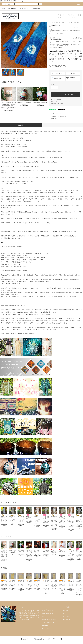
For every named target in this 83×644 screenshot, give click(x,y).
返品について (54, 101)
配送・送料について (48, 613)
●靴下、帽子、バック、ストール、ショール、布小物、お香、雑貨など (67, 23)
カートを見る (67, 616)
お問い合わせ (67, 619)
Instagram (45, 626)
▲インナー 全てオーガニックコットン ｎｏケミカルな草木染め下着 (64, 28)
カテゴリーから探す (12, 9)
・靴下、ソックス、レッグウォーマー (58, 24)
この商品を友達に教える (56, 114)
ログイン (66, 613)
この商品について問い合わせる (57, 116)
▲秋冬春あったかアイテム (58, 25)
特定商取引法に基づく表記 (57, 103)
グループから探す (23, 9)
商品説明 (21, 125)
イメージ (62, 125)
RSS (44, 629)
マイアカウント (67, 607)
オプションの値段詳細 (56, 100)
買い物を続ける (54, 119)
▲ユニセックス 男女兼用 (58, 33)
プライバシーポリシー (48, 623)
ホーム (4, 8)
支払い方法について (48, 610)
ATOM (47, 629)
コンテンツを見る (35, 9)
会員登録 (66, 610)
